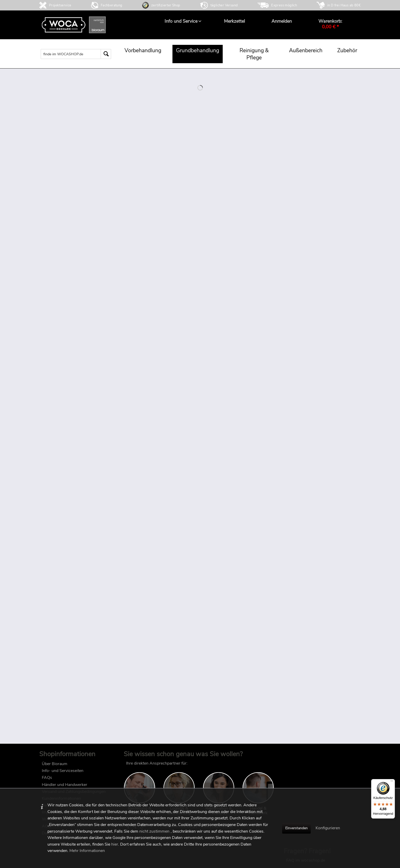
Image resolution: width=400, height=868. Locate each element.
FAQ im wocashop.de (306, 766)
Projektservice (60, 5)
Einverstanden (296, 828)
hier (115, 844)
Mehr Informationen (87, 851)
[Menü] (392, 782)
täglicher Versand (224, 5)
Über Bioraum (55, 766)
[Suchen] (106, 54)
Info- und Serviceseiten (63, 773)
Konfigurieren (328, 828)
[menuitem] (181, 21)
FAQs (47, 780)
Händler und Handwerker (65, 787)
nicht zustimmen (154, 831)
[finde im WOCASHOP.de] (76, 54)
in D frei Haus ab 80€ (344, 5)
